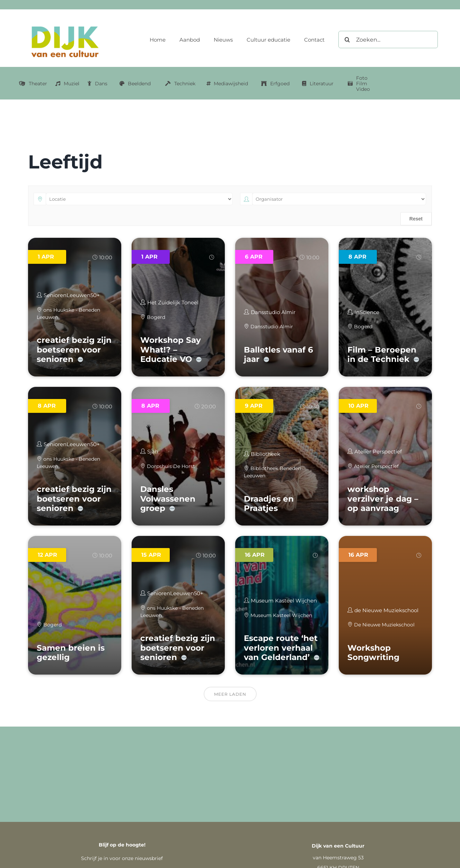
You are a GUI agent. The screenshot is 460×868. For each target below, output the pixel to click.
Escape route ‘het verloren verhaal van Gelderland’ (281, 648)
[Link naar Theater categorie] (33, 84)
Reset (416, 219)
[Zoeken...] (388, 40)
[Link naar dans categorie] (98, 84)
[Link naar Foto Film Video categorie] (359, 84)
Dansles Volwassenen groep (168, 499)
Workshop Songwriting (373, 653)
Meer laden (230, 694)
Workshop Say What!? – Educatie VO (171, 350)
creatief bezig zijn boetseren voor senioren (74, 350)
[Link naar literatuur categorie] (318, 84)
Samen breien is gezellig (71, 653)
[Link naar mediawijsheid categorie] (227, 84)
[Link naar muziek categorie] (68, 84)
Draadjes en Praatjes (269, 504)
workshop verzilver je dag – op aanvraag (383, 499)
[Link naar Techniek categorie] (180, 84)
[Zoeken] (347, 40)
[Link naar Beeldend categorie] (135, 84)
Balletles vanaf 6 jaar (278, 355)
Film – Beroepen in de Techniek (382, 355)
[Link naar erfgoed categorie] (275, 84)
